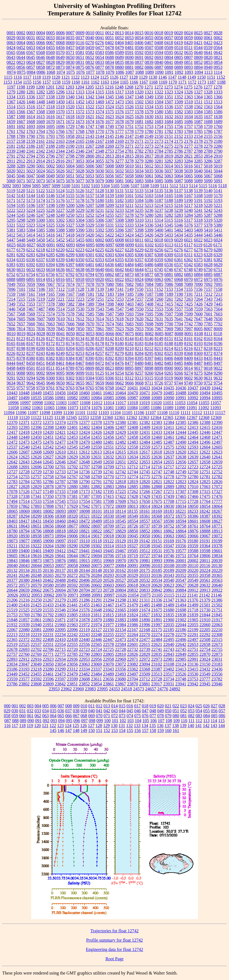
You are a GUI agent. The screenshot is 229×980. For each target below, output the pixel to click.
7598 (179, 314)
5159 (110, 196)
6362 (188, 260)
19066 (193, 536)
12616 (133, 452)
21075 (145, 595)
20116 (205, 566)
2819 (169, 156)
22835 (157, 654)
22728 (121, 649)
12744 (133, 472)
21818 (121, 615)
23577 (24, 679)
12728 (24, 472)
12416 (217, 427)
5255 (110, 215)
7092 (208, 284)
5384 (31, 230)
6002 (100, 240)
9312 (129, 378)
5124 (60, 191)
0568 (41, 52)
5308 (119, 220)
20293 (108, 575)
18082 (48, 511)
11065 (49, 408)
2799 (80, 156)
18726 (133, 526)
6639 (90, 270)
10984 (96, 398)
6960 (149, 279)
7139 (99, 289)
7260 (159, 299)
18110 (109, 511)
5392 (100, 230)
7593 (129, 314)
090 (31, 721)
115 (221, 721)
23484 (96, 674)
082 (191, 716)
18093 (61, 511)
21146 (217, 595)
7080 (110, 284)
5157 (90, 196)
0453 (31, 48)
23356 (121, 669)
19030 (121, 536)
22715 (60, 649)
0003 (31, 33)
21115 (169, 595)
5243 (218, 210)
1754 (159, 126)
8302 (159, 353)
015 (122, 706)
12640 (205, 457)
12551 (108, 447)
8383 (60, 358)
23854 (96, 684)
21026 (121, 595)
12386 (193, 422)
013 (107, 706)
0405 (129, 43)
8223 (218, 348)
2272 (139, 146)
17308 (193, 492)
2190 (70, 146)
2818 (159, 156)
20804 (121, 590)
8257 (100, 353)
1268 (129, 87)
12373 (48, 422)
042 (107, 711)
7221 (60, 299)
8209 (119, 348)
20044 (36, 566)
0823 (21, 62)
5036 (159, 171)
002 (22, 706)
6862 (110, 274)
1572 (80, 112)
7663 (50, 324)
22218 (24, 635)
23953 (54, 689)
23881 (145, 684)
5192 (208, 200)
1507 (169, 102)
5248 (50, 215)
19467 (121, 551)
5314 (159, 220)
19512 (145, 551)
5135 (159, 191)
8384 (70, 358)
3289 (21, 166)
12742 (121, 472)
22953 (84, 659)
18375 (181, 516)
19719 (133, 556)
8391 (100, 358)
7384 (80, 304)
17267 (157, 492)
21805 (72, 615)
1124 (95, 77)
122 (53, 726)
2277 (188, 146)
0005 (50, 33)
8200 (41, 348)
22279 (181, 635)
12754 (12, 477)
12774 (133, 477)
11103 (104, 413)
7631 (159, 319)
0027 (208, 33)
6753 (21, 274)
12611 (72, 452)
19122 (108, 541)
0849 (179, 62)
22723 (84, 649)
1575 (110, 112)
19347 (169, 546)
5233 (119, 210)
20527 (121, 580)
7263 (188, 299)
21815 (108, 615)
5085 (159, 181)
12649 (96, 462)
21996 (145, 625)
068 (84, 716)
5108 (145, 186)
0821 (218, 57)
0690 (129, 57)
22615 (145, 644)
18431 (36, 521)
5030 (100, 171)
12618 (157, 452)
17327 (217, 492)
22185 (169, 630)
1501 (129, 102)
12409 (145, 427)
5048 (41, 176)
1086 (120, 72)
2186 (31, 146)
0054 (139, 38)
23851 (72, 684)
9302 (70, 378)
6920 (100, 279)
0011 (100, 33)
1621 (90, 117)
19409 (48, 551)
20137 (60, 570)
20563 (217, 580)
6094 (80, 245)
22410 (60, 639)
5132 (129, 191)
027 (214, 706)
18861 (157, 531)
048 (153, 711)
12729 (36, 472)
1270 (139, 87)
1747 (90, 126)
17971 (96, 506)
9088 (21, 373)
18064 (217, 506)
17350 (48, 496)
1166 (134, 82)
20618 (133, 585)
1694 (41, 126)
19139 (132, 541)
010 (84, 706)
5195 (21, 205)
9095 (60, 373)
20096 (145, 566)
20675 (48, 590)
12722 (181, 467)
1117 (27, 77)
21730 (205, 610)
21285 (72, 600)
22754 (205, 649)
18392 (217, 516)
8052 (80, 334)
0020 (179, 33)
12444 (181, 432)
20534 (157, 580)
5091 (218, 181)
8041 (61, 334)
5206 (80, 205)
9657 (90, 383)
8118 (218, 334)
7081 (119, 284)
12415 (205, 427)
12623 (217, 452)
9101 (90, 373)
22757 (12, 654)
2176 (188, 141)
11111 (185, 413)
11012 (97, 403)
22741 (157, 649)
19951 (96, 561)
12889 (169, 487)
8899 (159, 368)
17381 (72, 496)
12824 (193, 482)
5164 (159, 196)
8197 (11, 348)
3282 (169, 161)
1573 (90, 112)
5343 (159, 225)
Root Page (114, 959)
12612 (84, 452)
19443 (96, 551)
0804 (169, 57)
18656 (48, 526)
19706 (108, 556)
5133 (139, 191)
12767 (72, 477)
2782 (139, 151)
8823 (110, 368)
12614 (108, 452)
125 (76, 726)
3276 (110, 161)
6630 (11, 270)
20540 (169, 580)
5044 (218, 171)
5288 (218, 215)
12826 (217, 482)
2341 (31, 151)
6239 (149, 250)
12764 (60, 477)
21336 (157, 600)
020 (161, 706)
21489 (169, 605)
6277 (188, 250)
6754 (31, 274)
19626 (48, 556)
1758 (198, 126)
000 (7, 706)
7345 (218, 299)
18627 (217, 521)
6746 (169, 270)
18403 (12, 521)
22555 (72, 644)
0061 (208, 38)
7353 (31, 304)
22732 (133, 649)
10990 (169, 398)
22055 (193, 625)
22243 (84, 635)
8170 (41, 344)
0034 (60, 38)
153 (114, 730)
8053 (90, 334)
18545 (121, 521)
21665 (121, 610)
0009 (80, 33)
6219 (50, 250)
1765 (50, 131)
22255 (108, 635)
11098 (45, 413)
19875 (48, 561)
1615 (41, 117)
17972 (108, 506)
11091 (192, 408)
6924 (139, 279)
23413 (181, 669)
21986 (133, 625)
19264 (48, 546)
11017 (121, 403)
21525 (24, 610)
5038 (179, 171)
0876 (90, 67)
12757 (36, 477)
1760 (218, 126)
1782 (169, 131)
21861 (36, 620)
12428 (108, 432)
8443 (218, 358)
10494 (205, 393)
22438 (72, 639)
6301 (90, 255)
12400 (60, 427)
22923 (48, 659)
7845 (60, 329)
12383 (157, 422)
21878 (84, 620)
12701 (60, 467)
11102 (92, 413)
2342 (41, 151)
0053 (129, 38)
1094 (199, 72)
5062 (159, 176)
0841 (169, 62)
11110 (174, 413)
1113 (208, 72)
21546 (60, 610)
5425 (139, 235)
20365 (217, 575)
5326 (60, 225)
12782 (217, 477)
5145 (41, 196)
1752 (139, 126)
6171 (218, 245)
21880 (108, 620)
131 (122, 726)
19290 (72, 546)
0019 (169, 33)
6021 (188, 240)
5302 (60, 220)
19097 (61, 541)
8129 (60, 339)
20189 (169, 570)
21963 (72, 625)
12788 (72, 482)
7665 (60, 324)
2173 (159, 141)
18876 (193, 531)
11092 (204, 408)
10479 (157, 393)
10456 (60, 393)
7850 (80, 329)
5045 (11, 176)
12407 (121, 427)
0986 (41, 72)
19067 (205, 536)
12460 (157, 437)
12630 (84, 457)
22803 (96, 654)
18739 (157, 526)
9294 (31, 378)
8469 (90, 363)
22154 (121, 630)
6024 (218, 240)
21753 (12, 615)
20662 (36, 590)
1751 (129, 126)
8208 (110, 348)
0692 (149, 57)
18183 (168, 511)
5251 (80, 215)
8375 (11, 358)
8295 (149, 353)
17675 (157, 501)
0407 (149, 43)
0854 (218, 62)
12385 (181, 422)
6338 (50, 260)
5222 (11, 210)
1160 (76, 82)
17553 (72, 501)
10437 (193, 388)
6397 (70, 265)
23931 (169, 684)
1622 (100, 117)
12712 (133, 467)
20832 (133, 590)
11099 (57, 413)
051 (176, 711)
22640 (169, 644)
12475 (36, 442)
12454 (84, 437)
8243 (41, 353)
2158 (21, 141)
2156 (218, 136)
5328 (80, 225)
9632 (218, 378)
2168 (110, 141)
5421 (100, 235)
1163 (105, 82)
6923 (129, 279)
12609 (48, 452)
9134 (110, 373)
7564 (218, 309)
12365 (168, 418)
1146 (163, 77)
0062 (218, 38)
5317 (188, 220)
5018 (208, 166)
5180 (100, 200)
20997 (109, 595)
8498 (11, 368)
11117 (220, 413)
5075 (60, 181)
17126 (24, 492)
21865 (48, 620)
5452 (60, 240)
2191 (80, 146)
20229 (217, 570)
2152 (179, 136)
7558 (188, 309)
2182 (21, 146)
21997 (157, 625)
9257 (139, 373)
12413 (193, 427)
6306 (139, 255)
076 (145, 716)
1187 (211, 82)
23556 (217, 674)
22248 (96, 635)
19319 (121, 546)
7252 (110, 299)
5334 (139, 225)
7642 (188, 319)
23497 (133, 674)
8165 (11, 344)
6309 (169, 255)
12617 (145, 452)
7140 (109, 289)
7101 (21, 289)
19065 (181, 536)
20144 (84, 570)
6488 (159, 265)
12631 (96, 457)
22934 (60, 659)
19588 (193, 551)
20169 (133, 570)
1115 (8, 77)
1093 (189, 72)
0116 (80, 43)
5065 (188, 176)
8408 (179, 358)
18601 (193, 521)
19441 (84, 551)
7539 (90, 309)
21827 (145, 615)
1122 (75, 77)
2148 (139, 136)
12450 (36, 437)
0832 (90, 62)
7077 (80, 284)
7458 (21, 309)
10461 (96, 393)
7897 (110, 329)
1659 (11, 122)
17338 (24, 496)
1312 (70, 92)
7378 (50, 304)
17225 (121, 492)
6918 (80, 279)
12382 (145, 422)
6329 (218, 255)
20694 (60, 590)
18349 (133, 516)
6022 (198, 240)
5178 (80, 200)
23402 (169, 669)
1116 (18, 77)
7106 (41, 289)
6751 (218, 270)
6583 (198, 265)
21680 (169, 610)
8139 (100, 339)
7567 (11, 314)
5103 (95, 186)
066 (68, 716)
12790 (84, 482)
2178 (198, 141)
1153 (8, 82)
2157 (11, 141)
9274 (188, 373)
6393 (41, 265)
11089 (168, 408)
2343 (50, 151)
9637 (21, 383)
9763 (70, 388)
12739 (96, 472)
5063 (169, 176)
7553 (159, 309)
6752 (11, 274)
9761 (50, 388)
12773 (121, 477)
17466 (193, 496)
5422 (110, 235)
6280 (218, 250)
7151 (149, 289)
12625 (24, 457)
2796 (50, 156)
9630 (198, 378)
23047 (24, 664)
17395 (96, 496)
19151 (156, 541)
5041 (208, 171)
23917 (157, 684)
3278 (129, 161)
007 (61, 706)
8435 (208, 358)
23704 (133, 679)
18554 (133, 521)
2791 (11, 156)
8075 (130, 334)
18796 (36, 531)
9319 (169, 378)
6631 (21, 270)
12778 (169, 477)
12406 (108, 427)
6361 (179, 260)
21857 (24, 620)
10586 (48, 398)
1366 (218, 97)
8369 (198, 353)
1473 (119, 102)
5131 (119, 191)
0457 (70, 48)
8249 (60, 353)
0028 (218, 33)
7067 (50, 284)
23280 (48, 669)
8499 (21, 368)
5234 (129, 210)
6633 (41, 270)
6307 (149, 255)
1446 (31, 102)
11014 (109, 403)
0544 (198, 48)
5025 (50, 171)
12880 (72, 487)
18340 (121, 516)
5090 (208, 181)
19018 (108, 536)
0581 (80, 52)
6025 (11, 245)
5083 (139, 181)
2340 (21, 151)
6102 (149, 245)
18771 (217, 526)
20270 (60, 575)
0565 (11, 52)
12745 (145, 472)
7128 (80, 289)
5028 (80, 171)
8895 (129, 368)
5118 (222, 186)
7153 (168, 289)
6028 (41, 245)
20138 (72, 570)
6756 (50, 274)
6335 (21, 260)
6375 (198, 260)
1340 (70, 97)
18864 (181, 531)
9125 (100, 373)
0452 (21, 48)
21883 (121, 620)
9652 (70, 383)
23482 (84, 674)
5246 (31, 215)
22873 (217, 654)
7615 (110, 319)
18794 (24, 531)
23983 (90, 689)
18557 (145, 521)
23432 (205, 669)
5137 (179, 191)
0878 (110, 67)
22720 (72, 649)
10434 (157, 388)
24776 (163, 689)
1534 (149, 107)
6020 (179, 240)
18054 (205, 506)
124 (68, 726)
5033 (129, 171)
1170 (173, 82)
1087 (130, 72)
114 (214, 721)
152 (107, 730)
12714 (145, 467)
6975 (208, 279)
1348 (139, 97)
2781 (129, 151)
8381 (41, 358)
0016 (149, 33)
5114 (193, 186)
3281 (159, 161)
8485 (179, 363)
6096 (100, 245)
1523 (100, 107)
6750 (208, 270)
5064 (179, 176)
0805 (179, 57)
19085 (36, 541)
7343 (208, 299)
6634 (50, 270)
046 (138, 711)
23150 (205, 664)
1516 (31, 107)
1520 (70, 107)
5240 (188, 210)
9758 (31, 388)
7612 (80, 319)
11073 (73, 408)
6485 (139, 265)
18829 (121, 531)
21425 (36, 605)
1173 (202, 82)
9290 (218, 373)
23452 (24, 674)
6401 (90, 265)
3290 (31, 166)
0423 (218, 43)
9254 (119, 373)
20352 (181, 575)
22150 (108, 630)
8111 (208, 334)
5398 (139, 230)
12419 (36, 432)
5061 (149, 176)
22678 (12, 649)
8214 (169, 348)
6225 (100, 250)
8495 (208, 363)
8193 (198, 344)
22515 (217, 639)
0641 (208, 52)
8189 (179, 344)
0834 (110, 62)
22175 (157, 630)
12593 (193, 447)
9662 (119, 383)
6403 (100, 265)
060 (22, 716)
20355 (193, 575)
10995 (217, 398)
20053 (48, 566)
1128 (134, 77)
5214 (159, 205)
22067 (12, 630)
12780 (193, 477)
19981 (145, 561)
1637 (208, 117)
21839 (193, 615)
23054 (60, 664)
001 (15, 706)
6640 (100, 270)
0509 (169, 48)
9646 (50, 383)
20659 (24, 590)
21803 (60, 615)
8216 (188, 348)
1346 (119, 97)
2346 (80, 151)
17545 (60, 501)
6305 (129, 255)
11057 (216, 403)
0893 (188, 67)
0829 (60, 62)
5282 (169, 215)
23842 (60, 684)
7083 (139, 284)
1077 (90, 72)
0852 (198, 62)
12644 (36, 462)
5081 (119, 181)
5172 (21, 200)
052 (184, 711)
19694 (96, 556)
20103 (157, 566)
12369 (216, 418)
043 (114, 711)
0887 (159, 67)
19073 (12, 541)
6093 (70, 245)
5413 (21, 235)
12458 (133, 437)
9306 (110, 378)
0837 (139, 62)
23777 (205, 679)
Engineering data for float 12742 (115, 949)
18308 (60, 516)
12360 (108, 418)
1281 (31, 92)
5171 (11, 200)
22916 (36, 659)
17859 (12, 506)
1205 (90, 87)
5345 (169, 225)
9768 (110, 388)
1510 (188, 102)
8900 (169, 368)
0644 (21, 57)
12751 (205, 472)
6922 (119, 279)
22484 (157, 639)
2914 (41, 161)
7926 (129, 329)
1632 (169, 117)
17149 (48, 492)
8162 (198, 339)
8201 (50, 348)
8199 (31, 348)
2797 (60, 156)
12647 (72, 462)
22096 (72, 630)
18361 (145, 516)
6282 (21, 255)
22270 (145, 635)
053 (191, 711)
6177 (11, 250)
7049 (11, 284)
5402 (179, 230)
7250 (90, 299)
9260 (149, 373)
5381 (11, 230)
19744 (157, 556)
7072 (60, 284)
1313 (80, 92)
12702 (72, 467)
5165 (169, 196)
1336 (31, 97)
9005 (179, 368)
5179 (90, 200)
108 (169, 721)
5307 (110, 220)
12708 (96, 467)
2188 (50, 146)
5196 (31, 205)
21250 (36, 600)
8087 (169, 334)
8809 (90, 368)
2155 (208, 136)
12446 (205, 432)
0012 (110, 33)
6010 (129, 240)
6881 (169, 274)
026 (207, 706)
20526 (108, 580)
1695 (50, 126)
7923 (119, 329)
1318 (129, 92)
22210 (217, 630)
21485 (145, 605)
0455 (50, 48)
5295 (11, 220)
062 (38, 716)
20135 (36, 570)
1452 (80, 102)
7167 (70, 294)
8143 (119, 339)
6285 (50, 255)
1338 (50, 97)
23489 (108, 674)
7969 (169, 329)
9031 (11, 373)
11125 (48, 418)
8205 (80, 348)
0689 (119, 57)
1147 (172, 77)
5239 (179, 210)
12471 (217, 437)
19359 (193, 546)
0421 (198, 43)
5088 (188, 181)
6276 (179, 250)
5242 (208, 210)
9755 (11, 388)
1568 (41, 112)
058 (7, 716)
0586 (110, 52)
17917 (60, 506)
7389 (90, 304)
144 (222, 726)
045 (130, 711)
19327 (133, 546)
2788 (198, 151)
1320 (139, 92)
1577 (129, 112)
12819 (133, 482)
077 (153, 716)
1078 (100, 72)
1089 (149, 72)
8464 (70, 363)
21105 (157, 595)
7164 (41, 294)
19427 (72, 551)
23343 (108, 669)
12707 (84, 467)
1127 (124, 77)
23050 (48, 664)
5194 (11, 205)
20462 (48, 580)
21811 (96, 615)
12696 (36, 467)
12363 (144, 418)
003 (30, 706)
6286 (60, 255)
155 (130, 730)
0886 (149, 67)
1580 (159, 112)
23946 (217, 684)
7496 (50, 309)
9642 (31, 383)
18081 (36, 511)
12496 (205, 442)
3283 (179, 161)
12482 (121, 442)
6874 (139, 274)
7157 (208, 289)
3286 (208, 161)
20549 (193, 580)
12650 (108, 462)
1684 (169, 122)
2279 (208, 146)
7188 (159, 294)
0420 (188, 43)
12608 (36, 452)
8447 (21, 363)
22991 (193, 659)
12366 (180, 418)
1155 (27, 82)
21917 (217, 620)
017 (138, 706)
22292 (205, 635)
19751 (181, 556)
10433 (145, 388)
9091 (31, 373)
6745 (159, 270)
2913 (31, 161)
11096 (21, 413)
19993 (157, 561)
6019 (169, 240)
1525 (119, 107)
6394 (50, 265)
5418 (70, 235)
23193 (24, 669)
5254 (100, 215)
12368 (204, 418)
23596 (48, 679)
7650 (218, 319)
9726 (159, 383)
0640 (198, 52)
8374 (218, 353)
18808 (48, 531)
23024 (205, 659)
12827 (12, 487)
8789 (70, 368)
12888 (157, 487)
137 (168, 726)
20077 (109, 566)
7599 (188, 314)
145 (53, 730)
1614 (31, 117)
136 (160, 726)
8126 (41, 339)
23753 (193, 679)
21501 (205, 605)
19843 (12, 561)
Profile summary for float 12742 (114, 940)
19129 (120, 541)
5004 (70, 166)
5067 (208, 176)
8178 (100, 344)
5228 (70, 210)
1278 (218, 87)
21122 (181, 595)
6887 (218, 274)
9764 (80, 388)
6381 (208, 260)
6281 (11, 255)
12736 (84, 472)
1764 (41, 131)
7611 (70, 319)
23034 (12, 664)
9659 (100, 383)
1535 (159, 107)
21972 (84, 625)
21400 (12, 605)
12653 (145, 462)
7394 (100, 304)
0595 (169, 52)
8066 (110, 334)
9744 (179, 383)
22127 (96, 630)
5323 (31, 225)
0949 (208, 67)
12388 (205, 422)
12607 (24, 452)
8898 (149, 368)
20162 (121, 570)
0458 (80, 48)
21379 (205, 600)
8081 (139, 334)
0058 (179, 38)
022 (176, 706)
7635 (169, 319)
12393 (12, 427)
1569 (50, 112)
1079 (110, 72)
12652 (133, 462)
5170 (218, 196)
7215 (21, 299)
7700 (169, 324)
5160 (119, 196)
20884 (181, 590)
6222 (70, 250)
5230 (90, 210)
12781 (205, 477)
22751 (193, 649)
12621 (193, 452)
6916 (60, 279)
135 (153, 726)
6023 (208, 240)
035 (53, 711)
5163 (149, 196)
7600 (198, 314)
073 (122, 716)
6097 (110, 245)
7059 (31, 284)
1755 (169, 126)
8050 (70, 334)
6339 (60, 260)
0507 (149, 48)
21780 (36, 615)
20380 (24, 580)
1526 (129, 107)
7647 (198, 319)
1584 (198, 112)
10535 (36, 398)
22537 (36, 644)
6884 (198, 274)
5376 (188, 225)
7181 (90, 294)
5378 (208, 225)
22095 (60, 630)
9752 (208, 383)
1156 (37, 82)
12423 (72, 432)
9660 (110, 383)
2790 (218, 151)
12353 (84, 418)
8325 (169, 353)
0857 (31, 67)
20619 (145, 585)
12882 (96, 487)
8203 (60, 348)
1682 (149, 122)
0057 (169, 38)
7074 (70, 284)
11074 (85, 408)
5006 (90, 166)
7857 (90, 329)
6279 (208, 250)
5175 (50, 200)
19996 (169, 561)
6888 (11, 279)
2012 (80, 136)
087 (8, 721)
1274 (178, 87)
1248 (119, 87)
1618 (70, 117)
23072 (121, 664)
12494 (193, 442)
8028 (41, 334)
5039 (188, 171)
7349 (11, 304)
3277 (119, 161)
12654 (157, 462)
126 (84, 726)
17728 (193, 501)
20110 (193, 566)
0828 (50, 62)
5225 (41, 210)
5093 (16, 186)
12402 (84, 427)
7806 (11, 329)
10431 (133, 388)
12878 (48, 487)
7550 (139, 309)
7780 (198, 324)
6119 (198, 245)
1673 (80, 122)
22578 (108, 644)
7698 (149, 324)
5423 (119, 235)
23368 (145, 669)
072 (114, 716)
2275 (169, 146)
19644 (72, 556)
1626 (139, 117)
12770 (108, 477)
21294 (108, 600)
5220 (208, 205)
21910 (205, 620)
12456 (108, 437)
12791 (96, 482)
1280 (21, 92)
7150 (139, 289)
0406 (139, 43)
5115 (203, 186)
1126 (114, 77)
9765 (90, 388)
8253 (80, 353)
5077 (80, 181)
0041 (100, 38)
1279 (11, 92)
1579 (149, 112)
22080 (24, 630)
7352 (21, 304)
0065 (31, 43)
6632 (31, 270)
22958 (108, 659)
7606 (31, 319)
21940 (36, 625)
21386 (217, 600)
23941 (181, 684)
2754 (119, 151)
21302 (133, 600)
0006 (60, 33)
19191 (205, 541)
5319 (208, 220)
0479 (119, 48)
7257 (139, 299)
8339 (179, 353)
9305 (100, 378)
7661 (41, 324)
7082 (129, 284)
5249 (60, 215)
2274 (159, 146)
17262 (133, 492)
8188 (169, 344)
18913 (217, 531)
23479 (72, 674)
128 (99, 726)
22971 (133, 659)
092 (46, 721)
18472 (84, 521)
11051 (168, 403)
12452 (60, 437)
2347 (90, 151)
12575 (169, 447)
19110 (85, 541)
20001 (181, 561)
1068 (51, 72)
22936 (72, 659)
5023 (31, 171)
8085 (159, 334)
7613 (90, 319)
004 (38, 706)
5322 (21, 225)
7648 (208, 319)
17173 (84, 492)
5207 (90, 205)
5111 (164, 186)
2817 (149, 156)
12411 (169, 427)
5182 (119, 200)
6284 (41, 255)
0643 (11, 57)
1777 (119, 131)
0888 (169, 67)
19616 (36, 556)
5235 (139, 210)
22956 (96, 659)
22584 (121, 644)
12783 (12, 482)
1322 (159, 92)
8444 (11, 363)
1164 (114, 82)
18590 (169, 521)
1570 (60, 112)
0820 (208, 57)
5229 (80, 210)
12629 (72, 457)
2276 (179, 146)
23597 (60, 679)
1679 (129, 122)
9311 (119, 378)
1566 (21, 112)
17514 (24, 501)
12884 (121, 487)
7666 (70, 324)
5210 (119, 205)
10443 (12, 393)
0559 (208, 48)
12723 (193, 467)
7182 (100, 294)
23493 (121, 674)
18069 (24, 511)
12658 (205, 462)
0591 (129, 52)
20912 (193, 590)
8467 (80, 363)
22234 (60, 635)
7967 (159, 329)
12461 (169, 437)
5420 (90, 235)
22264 (133, 635)
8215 (179, 348)
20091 (133, 566)
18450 (48, 521)
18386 (193, 516)
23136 (193, 664)
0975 (21, 72)
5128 (100, 191)
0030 (21, 38)
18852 (145, 531)
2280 (218, 146)
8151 (169, 339)
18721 (121, 526)
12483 (133, 442)
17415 (108, 496)
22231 (48, 635)
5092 (7, 186)
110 (184, 721)
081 (184, 716)
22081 (36, 630)
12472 (12, 442)
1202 (60, 87)
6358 (149, 260)
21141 (193, 595)
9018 (208, 368)
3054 (90, 161)
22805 (108, 654)
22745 (181, 649)
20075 (97, 566)
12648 (84, 462)
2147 (129, 136)
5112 (174, 186)
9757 (21, 388)
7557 (179, 309)
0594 (159, 52)
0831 (80, 62)
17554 (84, 501)
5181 (110, 200)
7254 (129, 299)
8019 (21, 334)
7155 (188, 289)
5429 (159, 235)
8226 (11, 353)
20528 (133, 580)
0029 (11, 38)
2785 (169, 151)
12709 (108, 467)
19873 (36, 561)
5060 (139, 176)
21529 (36, 610)
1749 (110, 126)
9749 (188, 383)
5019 (218, 166)
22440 (84, 639)
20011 (205, 561)
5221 (218, 205)
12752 (217, 472)
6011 (139, 240)
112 (199, 721)
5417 (60, 235)
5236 (149, 210)
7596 (159, 314)
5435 (188, 235)
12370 (12, 422)
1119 (46, 77)
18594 (181, 521)
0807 (188, 57)
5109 (154, 186)
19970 (121, 561)
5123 (50, 191)
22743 (169, 649)
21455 (84, 605)
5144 (31, 196)
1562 (198, 107)
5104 (105, 186)
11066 (61, 408)
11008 (85, 403)
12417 (12, 432)
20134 (24, 570)
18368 (157, 516)
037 (68, 711)
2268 (100, 146)
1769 (90, 131)
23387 (157, 669)
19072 (217, 536)
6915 (50, 279)
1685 (179, 122)
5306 (100, 220)
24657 (151, 689)
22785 (72, 654)
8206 (90, 348)
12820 (145, 482)
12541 (36, 447)
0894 (198, 67)
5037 (169, 171)
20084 (121, 566)
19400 (24, 551)
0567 (31, 52)
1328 (208, 92)
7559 (198, 309)
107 (161, 721)
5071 (21, 181)
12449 (24, 437)
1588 (21, 117)
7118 (70, 289)
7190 (179, 294)
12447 (217, 432)
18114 (120, 511)
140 (191, 726)
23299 (60, 669)
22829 (145, 654)
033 (38, 711)
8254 (90, 353)
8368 (188, 353)
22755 (217, 649)
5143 (21, 196)
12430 (133, 432)
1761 (11, 131)
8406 (169, 358)
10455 (48, 393)
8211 (139, 348)
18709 (108, 526)
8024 (31, 334)
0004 (41, 33)
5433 (169, 235)
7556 (169, 309)
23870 (133, 684)
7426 (198, 304)
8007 (208, 329)
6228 (129, 250)
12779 (181, 477)
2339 (11, 151)
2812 (100, 156)
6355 (119, 260)
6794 (90, 274)
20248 (36, 575)
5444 (198, 235)
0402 (110, 43)
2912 (21, 161)
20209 (181, 570)
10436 (181, 388)
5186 (149, 200)
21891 (157, 620)
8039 (51, 334)
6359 (159, 260)
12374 (60, 422)
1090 (159, 72)
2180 (218, 141)
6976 (218, 279)
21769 (24, 615)
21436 (60, 605)
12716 (157, 467)
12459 (145, 437)
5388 (60, 230)
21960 (60, 625)
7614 (100, 319)
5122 (41, 191)
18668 (60, 526)
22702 (36, 649)
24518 (127, 689)
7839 (50, 329)
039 (84, 711)
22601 (133, 644)
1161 (85, 82)
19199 (217, 541)
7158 (218, 289)
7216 (31, 299)
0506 (139, 48)
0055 (149, 38)
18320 (72, 516)
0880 (119, 67)
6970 (188, 279)
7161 (31, 294)
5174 (41, 200)
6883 (188, 274)
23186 (12, 669)
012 (99, 706)
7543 (100, 309)
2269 (110, 146)
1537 (179, 107)
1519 (60, 107)
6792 (70, 274)
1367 (11, 102)
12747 (157, 472)
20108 (169, 566)
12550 (96, 447)
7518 (70, 309)
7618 (119, 319)
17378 (60, 496)
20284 (96, 575)
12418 (24, 432)
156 (138, 730)
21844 (205, 615)
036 (61, 711)
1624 (119, 117)
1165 (124, 82)
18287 (12, 516)
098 (92, 721)
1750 (119, 126)
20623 (169, 585)
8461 (60, 363)
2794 (31, 156)
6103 (159, 245)
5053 (90, 176)
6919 (90, 279)
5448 (21, 240)
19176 (181, 541)
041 (99, 711)
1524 (110, 107)
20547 (181, 580)
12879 (60, 487)
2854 (208, 156)
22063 (217, 625)
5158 (100, 196)
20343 (169, 575)
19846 (24, 561)
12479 (84, 442)
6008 (119, 240)
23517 (169, 674)
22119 (84, 630)
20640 (217, 585)
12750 (193, 472)
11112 (197, 413)
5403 (188, 230)
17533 (36, 501)
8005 (198, 329)
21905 (193, 620)
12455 (96, 437)
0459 (90, 48)
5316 (179, 220)
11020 (156, 403)
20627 (181, 585)
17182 (96, 492)
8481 (149, 363)
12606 (12, 452)
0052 (119, 38)
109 (176, 721)
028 (222, 706)
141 (199, 726)
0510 (179, 48)
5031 (110, 171)
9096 (70, 373)
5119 (11, 191)
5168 (198, 196)
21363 (181, 600)
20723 (96, 590)
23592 (36, 679)
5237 (159, 210)
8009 (218, 329)
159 (161, 730)
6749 (198, 270)
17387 (84, 496)
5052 (80, 176)
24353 (114, 689)
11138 (60, 418)
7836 (41, 329)
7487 (41, 309)
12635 (145, 457)
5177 (70, 200)
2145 (110, 136)
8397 (149, 358)
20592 (72, 585)
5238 (169, 210)
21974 (96, 625)
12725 (217, 467)
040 (91, 711)
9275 (198, 373)
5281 (159, 215)
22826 (133, 654)
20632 (205, 585)
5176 (60, 200)
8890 (119, 368)
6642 (119, 270)
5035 (149, 171)
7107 (51, 289)
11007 (73, 403)
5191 (198, 200)
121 (45, 726)
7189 (169, 294)
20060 (85, 566)
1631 (159, 117)
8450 (31, 363)
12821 (157, 482)
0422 (208, 43)
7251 (100, 299)
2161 (41, 141)
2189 (60, 146)
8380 (31, 358)
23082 (133, 664)
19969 (108, 561)
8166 (21, 344)
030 (15, 711)
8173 (60, 344)
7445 (218, 304)
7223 (80, 299)
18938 (36, 536)
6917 (70, 279)
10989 (157, 398)
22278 (169, 635)
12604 (205, 447)
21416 (24, 605)
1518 (50, 107)
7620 (139, 319)
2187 (41, 146)
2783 (149, 151)
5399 (149, 230)
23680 (121, 679)
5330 (100, 225)
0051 (110, 38)
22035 (169, 625)
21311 (144, 600)
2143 (90, 136)
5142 (11, 196)
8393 (119, 358)
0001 (11, 33)
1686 (188, 122)
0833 (100, 62)
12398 (48, 427)
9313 (139, 378)
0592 (139, 52)
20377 (12, 580)
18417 (24, 521)
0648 (50, 57)
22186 (181, 630)
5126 (80, 191)
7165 (50, 294)
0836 (129, 62)
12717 (169, 467)
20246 (24, 575)
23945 (205, 684)
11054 (192, 403)
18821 (84, 531)
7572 (41, 314)
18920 (12, 536)
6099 (130, 245)
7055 (21, 284)
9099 (80, 373)
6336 (31, 260)
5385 (41, 230)
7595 (149, 314)
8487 (198, 363)
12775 (145, 477)
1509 (179, 102)
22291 (193, 635)
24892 (175, 689)
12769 (96, 477)
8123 (21, 339)
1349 (149, 97)
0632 (179, 52)
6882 (179, 274)
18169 (156, 511)
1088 (139, 72)
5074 (50, 181)
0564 (218, 48)
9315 (149, 378)
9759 (41, 388)
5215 (169, 205)
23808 (36, 684)
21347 (169, 600)
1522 (90, 107)
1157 (46, 82)
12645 (48, 462)
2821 (188, 156)
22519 (12, 644)
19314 (108, 546)
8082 (149, 334)
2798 (70, 156)
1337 (41, 97)
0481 (129, 48)
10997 (25, 403)
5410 (208, 230)
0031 (31, 38)
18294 (24, 516)
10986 (121, 398)
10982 (72, 398)
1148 (182, 77)
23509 (145, 674)
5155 (70, 196)
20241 (12, 575)
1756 (179, 126)
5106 (125, 186)
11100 (69, 413)
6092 (61, 245)
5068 (218, 176)
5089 (198, 181)
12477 (60, 442)
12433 (157, 432)
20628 (193, 585)
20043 (24, 566)
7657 (21, 324)
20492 (72, 580)
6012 (149, 240)
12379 (108, 422)
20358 (205, 575)
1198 (21, 87)
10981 (60, 398)
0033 (50, 38)
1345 (110, 97)
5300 (41, 220)
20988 (85, 595)
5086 (169, 181)
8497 (218, 363)
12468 (205, 437)
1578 (139, 112)
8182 (129, 344)
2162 (50, 141)
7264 (198, 299)
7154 (178, 289)
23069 (96, 664)
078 (161, 716)
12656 (181, 462)
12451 (48, 437)
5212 (139, 205)
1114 (218, 72)
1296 (60, 92)
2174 (169, 141)
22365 (12, 639)
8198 (21, 348)
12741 (108, 472)
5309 (129, 220)
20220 (193, 570)
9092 (41, 373)
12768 (84, 477)
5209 (110, 205)
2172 (149, 141)
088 (15, 721)
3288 (11, 166)
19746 (169, 556)
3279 (139, 161)
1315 (100, 92)
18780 (12, 531)
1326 (188, 92)
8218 (208, 348)
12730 (48, 472)
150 (91, 730)
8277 (110, 353)
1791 (41, 136)
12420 (48, 432)
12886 (145, 487)
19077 (24, 541)
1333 (218, 92)
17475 (205, 496)
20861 (169, 590)
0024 (188, 33)
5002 (50, 166)
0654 (100, 57)
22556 (84, 644)
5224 (31, 210)
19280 (60, 546)
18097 (73, 511)
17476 (217, 496)
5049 (50, 176)
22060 (205, 625)
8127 (50, 339)
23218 (36, 669)
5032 (119, 171)
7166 (60, 294)
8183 (139, 344)
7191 (188, 294)
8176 (90, 344)
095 (69, 721)
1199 (31, 87)
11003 (61, 403)
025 (199, 706)
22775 (60, 654)
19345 (157, 546)
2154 (198, 136)
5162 (139, 196)
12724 (205, 467)
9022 (218, 368)
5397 (129, 230)
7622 (149, 319)
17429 (145, 496)
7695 (139, 324)
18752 (169, 526)
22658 (205, 644)
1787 (218, 131)
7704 (179, 324)
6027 (31, 245)
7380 (60, 304)
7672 (100, 324)
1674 (90, 122)
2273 (149, 146)
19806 (205, 556)
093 (54, 721)
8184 (149, 344)
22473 (121, 639)
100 (107, 721)
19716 (121, 556)
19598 (205, 551)
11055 (204, 403)
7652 (11, 324)
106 (153, 721)
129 (107, 726)
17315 (205, 492)
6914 (41, 279)
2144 (100, 136)
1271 (149, 87)
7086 (169, 284)
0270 (90, 43)
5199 (60, 205)
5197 (41, 205)
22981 (169, 659)
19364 (205, 546)
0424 (11, 48)
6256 (159, 250)
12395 (24, 427)
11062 (25, 408)
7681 (119, 324)
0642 (218, 52)
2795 (41, 156)
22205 (205, 630)
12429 (121, 432)
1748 (100, 126)
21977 (108, 625)
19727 (145, 556)
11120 (24, 418)
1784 (188, 131)
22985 (181, 659)
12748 (169, 472)
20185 (157, 570)
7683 (129, 324)
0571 (70, 52)
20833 (145, 590)
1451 (70, 102)
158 (153, 730)
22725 (108, 649)
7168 (80, 294)
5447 (11, 240)
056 (214, 711)
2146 (119, 136)
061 (30, 716)
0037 (80, 38)
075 (138, 716)
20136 (48, 570)
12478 (72, 442)
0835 (119, 62)
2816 (139, 156)
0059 (188, 38)
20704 (84, 590)
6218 (41, 250)
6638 (80, 270)
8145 (139, 339)
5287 (208, 215)
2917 (70, 161)
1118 (37, 77)
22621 (157, 644)
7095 (218, 284)
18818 (60, 531)
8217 (198, 348)
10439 (205, 388)
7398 (110, 304)
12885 (133, 487)
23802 (24, 684)
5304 (80, 220)
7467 (31, 309)
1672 (70, 122)
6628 (208, 265)
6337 (41, 260)
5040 (198, 171)
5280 (149, 215)
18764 (205, 526)
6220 (60, 250)
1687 (198, 122)
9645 (41, 383)
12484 (145, 442)
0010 (90, 33)
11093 (215, 408)
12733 (60, 472)
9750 (198, 383)
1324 (179, 92)
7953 (139, 329)
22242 (72, 635)
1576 (119, 112)
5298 (21, 220)
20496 (84, 580)
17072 (217, 487)
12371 (24, 422)
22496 (181, 639)
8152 (179, 339)
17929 (72, 506)
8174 (70, 344)
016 (130, 706)
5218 (198, 205)
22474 (133, 639)
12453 (72, 437)
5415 (41, 235)
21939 (24, 625)
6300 (80, 255)
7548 (129, 309)
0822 (11, 62)
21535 (48, 610)
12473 (24, 442)
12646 (60, 462)
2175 (179, 141)
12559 (145, 447)
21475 (121, 605)
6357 (139, 260)
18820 (72, 531)
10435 (169, 388)
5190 (188, 200)
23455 (36, 674)
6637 (70, 270)
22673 (217, 644)
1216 (109, 87)
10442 (217, 388)
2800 (90, 156)
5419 (80, 235)
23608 (84, 679)
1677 (110, 122)
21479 (133, 605)
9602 (188, 378)
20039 (217, 561)
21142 (204, 595)
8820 (100, 368)
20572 (12, 585)
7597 (169, 314)
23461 (48, 674)
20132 (12, 570)
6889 (21, 279)
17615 (133, 501)
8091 (189, 334)
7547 (119, 309)
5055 (100, 176)
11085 (144, 408)
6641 (110, 270)
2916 (60, 161)
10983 (84, 398)
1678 (119, 122)
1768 (80, 131)
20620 (157, 585)
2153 (188, 136)
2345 (70, 151)
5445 (208, 235)
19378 (217, 546)
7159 (11, 294)
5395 (110, 230)
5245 (21, 215)
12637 (169, 457)
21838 (181, 615)
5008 (110, 166)
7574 (50, 314)
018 (145, 706)
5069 (11, 181)
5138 (188, 191)
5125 (70, 191)
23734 (169, 679)
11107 (151, 413)
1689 (218, 122)
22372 (24, 639)
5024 (41, 171)
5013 (159, 166)
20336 (157, 575)
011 (91, 706)
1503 (149, 102)
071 (107, 716)
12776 (157, 477)
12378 (96, 422)
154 (122, 730)
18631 (12, 526)
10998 (37, 403)
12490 (181, 442)
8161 (188, 339)
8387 (80, 358)
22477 (145, 639)
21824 (133, 615)
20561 (205, 580)
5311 (149, 220)
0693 (159, 57)
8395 (139, 358)
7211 (198, 294)
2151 (169, 136)
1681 (139, 122)
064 (53, 716)
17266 (145, 492)
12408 (133, 427)
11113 (208, 413)
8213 (159, 348)
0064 (21, 43)
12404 (96, 427)
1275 (188, 87)
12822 (169, 482)
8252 (70, 353)
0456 (60, 48)
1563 (208, 107)
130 (114, 726)
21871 (60, 620)
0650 (70, 57)
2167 (100, 141)
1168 (153, 82)
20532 (145, 580)
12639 (193, 457)
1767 (70, 131)
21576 (84, 610)
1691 (11, 126)
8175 (80, 344)
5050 (60, 176)
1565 (11, 112)
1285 (50, 92)
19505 (133, 551)
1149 (192, 77)
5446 (218, 235)
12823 (181, 482)
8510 (41, 368)
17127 (36, 492)
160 (168, 730)
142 (206, 726)
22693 (24, 649)
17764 (205, 501)
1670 (50, 122)
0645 (31, 57)
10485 (169, 393)
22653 (193, 644)
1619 (80, 117)
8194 (208, 344)
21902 (181, 620)
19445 (108, 551)
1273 (168, 87)
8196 (218, 344)
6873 (129, 274)
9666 (129, 383)
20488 (60, 580)
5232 (110, 210)
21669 (133, 610)
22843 (169, 654)
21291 (96, 600)
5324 (41, 225)
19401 (36, 551)
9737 (169, 383)
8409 (188, 358)
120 (38, 726)
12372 (36, 422)
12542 (48, 447)
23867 (121, 684)
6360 (169, 260)
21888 (133, 620)
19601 (217, 551)
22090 (48, 630)
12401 (72, 427)
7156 (198, 289)
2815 (129, 156)
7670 (90, 324)
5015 (179, 166)
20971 (73, 595)
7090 (198, 284)
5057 (119, 176)
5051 (70, 176)
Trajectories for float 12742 (114, 931)
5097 (46, 186)
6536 (169, 265)
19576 (169, 551)
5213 (149, 205)
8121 (11, 339)
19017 (96, 536)
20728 (108, 590)
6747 (179, 270)
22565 (96, 644)
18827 (108, 531)
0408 (159, 43)
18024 (157, 506)
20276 (84, 575)
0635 (188, 52)
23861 (108, 684)
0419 (179, 43)
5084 (149, 181)
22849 (181, 654)
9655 (80, 383)
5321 (11, 225)
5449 (31, 240)
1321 (149, 92)
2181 (11, 146)
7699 (159, 324)
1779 (139, 131)
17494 (12, 501)
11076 (97, 408)
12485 (157, 442)
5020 (11, 171)
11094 (9, 413)
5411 (218, 230)
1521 (80, 107)
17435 (157, 496)
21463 (96, 605)
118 (22, 726)
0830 (70, 62)
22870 (205, 654)
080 (176, 716)
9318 (159, 378)
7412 (159, 304)
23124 (181, 664)
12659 (217, 462)
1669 (41, 122)
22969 (121, 659)
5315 (169, 220)
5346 (179, 225)
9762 (60, 388)
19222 (36, 546)
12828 (24, 487)
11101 (80, 413)
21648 (96, 610)
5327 (70, 225)
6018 (159, 240)
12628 (60, 457)
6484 (129, 265)
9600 (179, 378)
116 (7, 726)
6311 (188, 255)
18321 (84, 516)
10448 (24, 393)
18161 (144, 511)
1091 (169, 72)
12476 (48, 442)
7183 (110, 294)
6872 (119, 274)
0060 (198, 38)
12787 (60, 482)
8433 (198, 358)
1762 (21, 131)
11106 (139, 413)
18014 (145, 506)
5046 (21, 176)
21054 (133, 595)
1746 (80, 126)
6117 (188, 245)
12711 (120, 467)
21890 (145, 620)
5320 (218, 220)
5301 (50, 220)
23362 (133, 669)
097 (84, 721)
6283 (31, 255)
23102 (157, 664)
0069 (70, 43)
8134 (80, 339)
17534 (48, 501)
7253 (119, 299)
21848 (12, 620)
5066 (198, 176)
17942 (84, 506)
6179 (21, 250)
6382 (218, 260)
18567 (157, 521)
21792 (48, 615)
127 (91, 726)
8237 (31, 353)
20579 (36, 585)
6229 (139, 250)
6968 (179, 279)
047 (145, 711)
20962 (49, 595)
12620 (181, 452)
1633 (179, 117)
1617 (60, 117)
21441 (72, 605)
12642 (12, 462)
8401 (159, 358)
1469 (100, 102)
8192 (188, 344)
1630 (149, 117)
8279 (119, 353)
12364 (156, 418)
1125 (104, 77)
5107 (135, 186)
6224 (90, 250)
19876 (60, 561)
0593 (149, 52)
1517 (41, 107)
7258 (149, 299)
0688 (110, 57)
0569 (50, 52)
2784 (159, 151)
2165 (80, 141)
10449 (36, 393)
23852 (84, 684)
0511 (188, 48)
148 (76, 730)
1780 (149, 131)
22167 (133, 630)
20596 (84, 585)
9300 (50, 378)
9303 (80, 378)
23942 (193, 684)
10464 (121, 393)
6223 (80, 250)
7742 (188, 324)
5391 (90, 230)
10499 (24, 398)
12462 (181, 437)
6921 (110, 279)
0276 (100, 43)
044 (122, 711)
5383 (21, 230)
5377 (198, 225)
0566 (21, 52)
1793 (50, 136)
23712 (145, 679)
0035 (70, 38)
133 (137, 726)
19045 (133, 536)
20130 (217, 566)
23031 (217, 659)
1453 (90, 102)
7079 (100, 284)
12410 (157, 427)
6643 (129, 270)
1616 (50, 117)
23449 (12, 674)
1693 (31, 126)
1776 (110, 131)
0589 (119, 52)
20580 (48, 585)
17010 (193, 487)
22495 (169, 639)
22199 (193, 630)
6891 (31, 279)
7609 (50, 319)
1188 (221, 82)
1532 (139, 107)
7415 (169, 304)
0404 (119, 43)
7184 (119, 294)
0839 (149, 62)
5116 (213, 186)
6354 (110, 260)
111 (191, 721)
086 (222, 716)
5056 (110, 176)
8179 (110, 344)
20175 (145, 570)
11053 (180, 403)
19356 (181, 546)
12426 (96, 432)
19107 (73, 541)
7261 (169, 299)
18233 (193, 511)
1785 (198, 131)
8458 (50, 363)
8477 (129, 363)
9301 (60, 378)
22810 (121, 654)
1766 (60, 131)
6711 (149, 270)
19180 (193, 541)
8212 (149, 348)
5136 (169, 191)
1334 (11, 97)
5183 (129, 200)
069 (91, 716)
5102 (85, 186)
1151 (211, 77)
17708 (169, 501)
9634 (11, 383)
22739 (145, 649)
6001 (90, 240)
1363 (188, 97)
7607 (41, 319)
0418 (169, 43)
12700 (48, 467)
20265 (48, 575)
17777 (217, 501)
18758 (181, 526)
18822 (96, 531)
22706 (48, 649)
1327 (198, 92)
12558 (133, 447)
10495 (217, 393)
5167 (188, 196)
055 (207, 711)
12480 (96, 442)
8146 (149, 339)
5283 (179, 215)
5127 (90, 191)
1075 (70, 72)
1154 (17, 82)
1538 (188, 107)
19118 (96, 541)
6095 (90, 245)
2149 (149, 136)
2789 (208, 151)
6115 (179, 245)
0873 (60, 67)
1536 (169, 107)
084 (207, 716)
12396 (36, 427)
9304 (90, 378)
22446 (96, 639)
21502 (217, 605)
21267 (48, 600)
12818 (121, 482)
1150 (201, 77)
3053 (80, 161)
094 (61, 721)
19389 (12, 551)
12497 (217, 442)
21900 (169, 620)
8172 (50, 344)
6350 (80, 260)
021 (168, 706)
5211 (129, 205)
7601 (208, 314)
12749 (181, 472)
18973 (48, 536)
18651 (36, 526)
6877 (149, 274)
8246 (50, 353)
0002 (21, 33)
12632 (108, 457)
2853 (198, 156)
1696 (60, 126)
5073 (41, 181)
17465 (181, 496)
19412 (60, 551)
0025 (198, 33)
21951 (48, 625)
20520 (96, 580)
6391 (21, 265)
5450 (41, 240)
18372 (169, 516)
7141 (119, 289)
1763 (31, 131)
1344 (100, 97)
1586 (218, 112)
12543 (60, 447)
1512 (208, 102)
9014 (188, 368)
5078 (90, 181)
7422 (179, 304)
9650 (60, 383)
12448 (12, 437)
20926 (13, 595)
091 (38, 721)
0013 (119, 33)
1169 (163, 82)
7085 (159, 284)
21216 (24, 600)
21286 (84, 600)
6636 (60, 270)
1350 (159, 97)
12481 (108, 442)
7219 (41, 299)
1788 (11, 136)
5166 (179, 196)
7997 (188, 329)
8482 (159, 363)
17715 (181, 501)
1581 (169, 112)
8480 (139, 363)
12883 (108, 487)
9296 (41, 378)
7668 (80, 324)
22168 (145, 630)
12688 (12, 467)
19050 (145, 536)
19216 (24, 546)
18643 (24, 526)
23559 (12, 679)
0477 (100, 48)
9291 (11, 378)
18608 (205, 521)
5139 (198, 191)
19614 (24, 556)
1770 (100, 131)
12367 (192, 418)
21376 (193, 600)
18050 (193, 506)
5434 (179, 235)
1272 (159, 87)
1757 (188, 126)
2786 (179, 151)
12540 (24, 447)
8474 (110, 363)
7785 (208, 324)
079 (168, 716)
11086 (156, 408)
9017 (198, 368)
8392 (110, 358)
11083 (120, 408)
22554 (60, 644)
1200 (40, 87)
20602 (96, 585)
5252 (90, 215)
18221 (181, 511)
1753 (149, 126)
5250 (70, 215)
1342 (90, 97)
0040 (90, 38)
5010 (129, 166)
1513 (218, 102)
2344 (60, 151)
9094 (50, 373)
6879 (159, 274)
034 (45, 711)
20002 (193, 561)
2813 (110, 156)
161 (176, 730)
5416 (50, 235)
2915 (50, 161)
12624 (12, 457)
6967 (169, 279)
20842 (157, 590)
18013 (133, 506)
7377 (41, 304)
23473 (60, 674)
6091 (51, 245)
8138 (90, 339)
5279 (139, 215)
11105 (127, 413)
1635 (198, 117)
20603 (108, 585)
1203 (70, 87)
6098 (120, 245)
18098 (85, 511)
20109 (181, 566)
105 (146, 721)
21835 (169, 615)
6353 (100, 260)
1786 (208, 131)
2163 (60, 141)
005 (45, 706)
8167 (31, 344)
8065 (100, 334)
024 (191, 706)
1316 (110, 92)
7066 (41, 284)
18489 (96, 521)
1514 (11, 107)
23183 (217, 664)
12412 (181, 427)
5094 (26, 186)
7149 (129, 289)
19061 (157, 536)
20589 (60, 585)
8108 (199, 334)
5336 (149, 225)
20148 (96, 570)
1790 (31, 136)
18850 (133, 531)
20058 (73, 566)
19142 (144, 541)
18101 (97, 511)
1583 (188, 112)
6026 (21, 245)
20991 (97, 595)
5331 (110, 225)
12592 (181, 447)
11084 (132, 408)
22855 (193, 654)
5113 (184, 186)
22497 (193, 639)
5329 (90, 225)
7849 (70, 329)
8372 (208, 353)
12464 (193, 437)
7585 (90, 314)
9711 (149, 383)
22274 (157, 635)
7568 (21, 314)
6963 (159, 279)
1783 (179, 131)
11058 (13, 408)
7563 (208, 309)
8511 (50, 368)
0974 (11, 72)
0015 (139, 33)
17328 (12, 496)
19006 (72, 536)
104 (138, 721)
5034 (139, 171)
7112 (60, 289)
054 (199, 711)
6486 (149, 265)
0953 (218, 67)
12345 (71, 418)
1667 (21, 122)
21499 (193, 605)
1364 (198, 97)
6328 (208, 255)
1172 (192, 82)
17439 (169, 496)
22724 (96, 649)
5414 (31, 235)
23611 (96, 679)
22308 (217, 635)
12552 (121, 447)
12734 (72, 472)
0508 (159, 48)
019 (153, 706)
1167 (144, 82)
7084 (149, 284)
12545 (72, 447)
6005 (110, 240)
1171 (182, 82)
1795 (60, 136)
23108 (169, 664)
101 (115, 721)
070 (99, 716)
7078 (90, 284)
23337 (96, 669)
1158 (56, 82)
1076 (80, 72)
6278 (198, 250)
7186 (139, 294)
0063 (11, 43)
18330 (108, 516)
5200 (70, 205)
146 (61, 730)
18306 (48, 516)
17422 (121, 496)
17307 (181, 492)
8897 (139, 368)
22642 (181, 644)
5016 (188, 166)
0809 (198, 57)
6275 (169, 250)
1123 (85, 77)
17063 (205, 487)
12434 (169, 432)
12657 (193, 462)
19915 (84, 561)
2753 (110, 151)
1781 (159, 131)
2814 (119, 156)
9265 (169, 373)
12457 (121, 437)
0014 (129, 33)
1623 (110, 117)
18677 (72, 526)
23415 (193, 669)
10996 (13, 403)
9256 (129, 373)
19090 (48, 541)
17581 (96, 501)
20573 (24, 585)
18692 (84, 526)
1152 (221, 77)
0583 (100, 52)
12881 (84, 487)
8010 (11, 334)
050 (168, 711)
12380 (121, 422)
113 (206, 721)
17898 (48, 506)
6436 (110, 265)
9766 (100, 388)
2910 (218, 156)
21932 (12, 625)
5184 (139, 200)
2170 (129, 141)
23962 (66, 689)
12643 (24, 462)
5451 (50, 240)
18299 (36, 516)
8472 (100, 363)
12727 (12, 472)
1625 (129, 117)
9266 (179, 373)
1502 (139, 102)
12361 (120, 418)
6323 (198, 255)
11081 (109, 408)
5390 (80, 230)
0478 (110, 48)
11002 (49, 403)
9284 (208, 373)
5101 (76, 186)
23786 (12, 684)
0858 (41, 67)
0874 (70, 67)
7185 (129, 294)
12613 (96, 452)
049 (161, 711)
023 (184, 706)
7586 (100, 314)
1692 (21, 126)
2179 (208, 141)
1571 (70, 112)
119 (30, 726)
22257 (121, 635)
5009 (119, 166)
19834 (217, 556)
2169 (119, 141)
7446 (11, 309)
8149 (159, 339)
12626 (36, 457)
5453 (70, 240)
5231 (100, 210)
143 (214, 726)
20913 (205, 590)
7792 (218, 324)
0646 (41, 57)
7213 (218, 294)
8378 (21, 358)
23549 (205, 674)
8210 (129, 348)
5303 (70, 220)
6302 (100, 255)
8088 (179, 334)
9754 (218, 383)
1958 (70, 136)
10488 (181, 393)
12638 (181, 457)
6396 (60, 265)
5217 (188, 205)
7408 (149, 304)
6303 (110, 255)
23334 (84, 669)
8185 (159, 344)
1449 (50, 102)
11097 (33, 413)
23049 (36, 664)
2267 (90, 146)
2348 (100, 151)
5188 (169, 200)
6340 (70, 260)
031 (22, 711)
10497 (12, 398)
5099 (56, 186)
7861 (100, 329)
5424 (129, 235)
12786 (48, 482)
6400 (80, 265)
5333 (129, 225)
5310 (139, 220)
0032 (41, 38)
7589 (119, 314)
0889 (179, 67)
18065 (12, 511)
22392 (36, 639)
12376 (72, 422)
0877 (100, 67)
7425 (188, 304)
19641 (60, 556)
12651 (121, 462)
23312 (72, 669)
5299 (31, 220)
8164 (218, 339)
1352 (179, 97)
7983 (179, 329)
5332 (119, 225)
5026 (60, 171)
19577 (181, 551)
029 (7, 711)
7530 (80, 309)
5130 (110, 191)
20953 (37, 595)
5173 (31, 200)
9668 (139, 383)
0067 (50, 43)
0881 (129, 67)
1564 (218, 107)
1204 (80, 87)
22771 (48, 654)
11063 (37, 408)
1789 (21, 136)
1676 (100, 122)
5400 (159, 230)
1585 (208, 112)
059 (15, 716)
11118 (13, 418)
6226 (110, 250)
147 (68, 730)
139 (183, 726)
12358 (96, 418)
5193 (218, 200)
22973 (157, 659)
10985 (108, 398)
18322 (96, 516)
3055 (100, 161)
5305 (90, 220)
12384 (169, 422)
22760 (24, 654)
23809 (48, 684)
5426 (149, 235)
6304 (119, 255)
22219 (36, 635)
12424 (84, 432)
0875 (80, 67)
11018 (132, 403)
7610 (60, 319)
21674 (145, 610)
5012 (149, 166)
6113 (169, 245)
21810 (84, 615)
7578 (70, 314)
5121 (31, 191)
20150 (108, 570)
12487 (169, 442)
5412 (11, 235)
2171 (139, 141)
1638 (218, 117)
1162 (95, 82)
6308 (159, 255)
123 (61, 726)
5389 (70, 230)
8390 (90, 358)
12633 (121, 457)
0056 (159, 38)
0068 (60, 43)
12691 (24, 467)
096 (77, 721)
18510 (108, 521)
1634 (188, 117)
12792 (108, 482)
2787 (188, 151)
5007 (100, 166)
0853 (208, 62)
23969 (78, 689)
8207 (100, 348)
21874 (72, 620)
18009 (121, 506)
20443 (36, 580)
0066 (41, 43)
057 (222, 711)
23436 (217, 669)
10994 (205, 398)
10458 (72, 393)
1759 (208, 126)
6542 (188, 265)
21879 (96, 620)
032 (30, 711)
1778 (129, 131)
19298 (84, 546)
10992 (193, 398)
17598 (108, 501)
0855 (11, 67)
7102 (31, 289)
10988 (145, 398)
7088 (179, 284)
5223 (21, 210)
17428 (133, 496)
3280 (149, 161)
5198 (50, 205)
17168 (72, 492)
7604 (11, 319)
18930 (24, 536)
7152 (159, 289)
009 (76, 706)
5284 (188, 215)
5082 (129, 181)
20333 (145, 575)
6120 (208, 245)
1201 (50, 87)
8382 (50, 358)
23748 (181, 679)
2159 (31, 141)
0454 (41, 48)
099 (100, 721)
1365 (208, 97)
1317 (119, 92)
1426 (21, 102)
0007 (70, 33)
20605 (121, 585)
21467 (108, 605)
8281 (129, 353)
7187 (149, 294)
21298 (121, 600)
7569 (31, 314)
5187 (159, 200)
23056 (72, 664)
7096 (11, 289)
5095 (36, 186)
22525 (24, 644)
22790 (84, 654)
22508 (205, 639)
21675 (157, 610)
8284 (139, 353)
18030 (169, 506)
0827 (41, 62)
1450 (60, 102)
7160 (21, 294)
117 (15, 726)
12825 (205, 482)
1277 (208, 87)
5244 (11, 215)
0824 (31, 62)
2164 (70, 141)
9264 (159, 373)
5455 (80, 240)
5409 (198, 230)
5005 (80, 166)
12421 (60, 432)
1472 (110, 102)
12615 (121, 452)
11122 (36, 418)
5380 (218, 225)
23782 (217, 679)
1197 (11, 87)
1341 (80, 97)
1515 (21, 107)
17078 (12, 492)
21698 (181, 610)
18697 (96, 526)
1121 (66, 77)
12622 (205, 452)
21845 (217, 615)
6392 (31, 265)
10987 (133, 398)
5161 (129, 196)
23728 (157, 679)
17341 (36, 496)
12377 (84, 422)
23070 (108, 664)
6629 (218, 265)
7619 (129, 319)
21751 (217, 610)
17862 (24, 506)
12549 (84, 447)
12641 (217, 457)
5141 (218, 191)
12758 (48, 477)
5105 (115, 186)
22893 (12, 659)
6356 (129, 260)
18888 (205, 531)
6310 (179, 255)
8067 (120, 334)
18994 (60, 536)
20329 (133, 575)
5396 (119, 230)
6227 (119, 250)
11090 (180, 408)
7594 (139, 314)
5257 (119, 215)
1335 (21, 97)
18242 (205, 511)
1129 (143, 77)
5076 (70, 181)
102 (123, 721)
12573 (157, 447)
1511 (198, 102)
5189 (179, 200)
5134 (149, 191)
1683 (159, 122)
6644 (139, 270)
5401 (169, 230)
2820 (179, 156)
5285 (198, 215)
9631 (208, 378)
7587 (110, 314)
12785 (36, 482)
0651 (80, 57)
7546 (110, 309)
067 (76, 716)
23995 (102, 689)
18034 (181, 506)
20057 (61, 566)
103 (130, 721)
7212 (208, 294)
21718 (193, 610)
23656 (108, 679)
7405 (139, 304)
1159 (66, 82)
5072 (31, 181)
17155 (60, 492)
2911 (11, 161)
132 (130, 726)
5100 (66, 186)
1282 (41, 92)
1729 (70, 126)
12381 (133, 422)
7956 (149, 329)
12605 (217, 447)
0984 (31, 72)
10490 (193, 393)
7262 (179, 299)
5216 (179, 205)
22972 (145, 659)
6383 (11, 265)
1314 (90, 92)
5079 (100, 181)
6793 (80, 274)
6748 (188, 270)
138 (176, 726)
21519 (12, 610)
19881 (72, 561)
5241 (198, 210)
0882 (139, 67)
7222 (70, 299)
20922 (217, 590)
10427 (121, 388)
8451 (41, 363)
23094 (145, 664)
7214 (11, 299)
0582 (90, 52)
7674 (110, 324)
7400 (119, 304)
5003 (60, 166)
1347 (129, 97)
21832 (157, 615)
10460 (84, 393)
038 (76, 711)
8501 (31, 368)
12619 (169, 452)
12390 (217, 422)
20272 (72, 575)
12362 (132, 418)
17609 (121, 501)
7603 (218, 314)
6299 (70, 255)
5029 (90, 171)
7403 (129, 304)
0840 (159, 62)
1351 (169, 97)
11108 (162, 413)
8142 (110, 339)
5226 (50, 210)
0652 (90, 57)
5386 (50, 230)
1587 (11, 117)
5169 (208, 196)
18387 (205, 516)
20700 (72, 590)
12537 (12, 447)
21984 (121, 625)
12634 (133, 457)
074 (130, 716)
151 (99, 730)
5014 (169, 166)
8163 (208, 339)
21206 (12, 600)
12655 (169, 462)
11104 (115, 413)
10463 (108, 393)
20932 (25, 595)
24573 (139, 689)
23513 (157, 674)
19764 (193, 556)
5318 (198, 220)
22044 (181, 625)
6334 (11, 260)
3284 (188, 161)
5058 (129, 176)
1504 (159, 102)
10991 (181, 398)
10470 (133, 393)
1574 (100, 112)
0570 (60, 52)
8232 (21, 353)
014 (114, 706)
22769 (36, 654)
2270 (119, 146)
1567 (31, 112)
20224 (205, 570)
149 (84, 730)
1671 (60, 122)
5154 (60, 196)
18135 (132, 511)
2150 (159, 136)
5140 (208, 191)
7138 (90, 289)
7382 (70, 304)
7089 (188, 284)
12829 (36, 487)
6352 (90, 260)
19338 (145, 546)
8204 (70, 348)
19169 (168, 541)
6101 (139, 245)
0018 (159, 33)
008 (68, 706)
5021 (21, 171)
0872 (50, 67)
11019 (144, 403)
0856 (21, 67)
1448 (41, 102)
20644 (12, 590)
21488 (157, 605)
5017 (198, 166)
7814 (21, 329)
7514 (60, 309)
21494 (181, 605)
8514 (60, 368)
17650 (145, 501)
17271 (169, 492)
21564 (72, 610)
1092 (179, 72)
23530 (193, 674)
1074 (61, 72)
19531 (157, 551)
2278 (198, 146)
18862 (169, 531)
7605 (21, 319)
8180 (119, 344)
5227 (60, 210)
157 (145, 730)
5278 (129, 215)
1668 (31, 122)
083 (199, 716)
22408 (48, 639)
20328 (121, 575)
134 (145, 726)
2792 (21, 156)
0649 (60, 57)
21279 (60, 600)
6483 (119, 265)
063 (45, 716)
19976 (133, 561)
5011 (139, 166)
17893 (36, 506)
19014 (84, 536)
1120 (56, 77)
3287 (218, 161)
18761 (193, 526)
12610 (60, 452)
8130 (70, 339)
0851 (188, 62)
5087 (179, 181)
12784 (24, 482)
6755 (41, 274)
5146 (50, 196)
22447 (108, 639)
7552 (149, 309)
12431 (145, 432)
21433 (48, 605)
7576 (60, 314)
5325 (50, 225)
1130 (153, 77)
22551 (48, 644)
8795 (80, 368)
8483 (169, 363)
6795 (100, 274)
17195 (108, 492)
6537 (179, 265)
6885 (208, 274)
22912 (24, 659)
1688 (208, 122)
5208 (100, 205)
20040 (12, 566)
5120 (21, 191)
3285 (198, 161)
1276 (198, 87)
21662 (108, 610)
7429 (208, 304)
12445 (193, 432)
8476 (119, 363)
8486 (188, 363)
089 (23, 721)
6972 (198, 279)
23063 (84, 664)
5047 (31, 176)
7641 (179, 319)
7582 (80, 314)
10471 (145, 393)
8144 (129, 339)
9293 (21, 378)
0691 (139, 57)
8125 (31, 339)
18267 (217, 511)
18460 (60, 521)
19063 (169, 536)
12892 (181, 487)
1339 (60, 97)
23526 (181, 674)
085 (214, 716)
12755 (24, 477)
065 (61, 716)
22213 (12, 635)
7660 (31, 324)
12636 (157, 457)
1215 (99, 87)
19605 (12, 556)
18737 (145, 526)
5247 (41, 215)
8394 (129, 358)
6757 (60, 274)
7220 (50, 299)
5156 (80, 196)
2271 (129, 146)
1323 (169, 92)
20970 (61, 595)
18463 (72, 521)
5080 (110, 181)
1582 (179, 112)
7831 (31, 329)
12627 (48, 457)
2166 (90, 141)
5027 (70, 171)
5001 (41, 166)
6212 (31, 250)
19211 (12, 546)
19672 (84, 556)
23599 (72, 679)
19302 (96, 546)
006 (53, 706)
